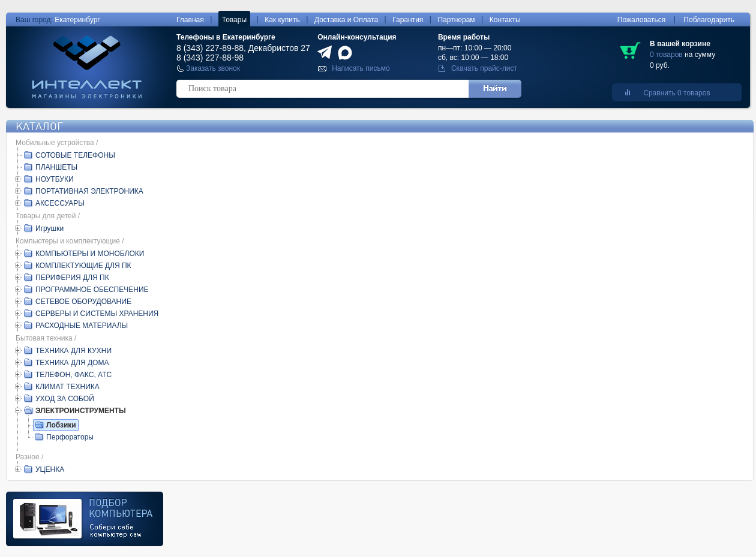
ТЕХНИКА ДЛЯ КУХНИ (73, 351)
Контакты (505, 20)
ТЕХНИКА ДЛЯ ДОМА (72, 363)
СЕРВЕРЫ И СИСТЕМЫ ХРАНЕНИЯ (97, 314)
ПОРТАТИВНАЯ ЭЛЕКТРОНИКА (89, 191)
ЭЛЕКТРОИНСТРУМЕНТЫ (81, 411)
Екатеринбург (77, 20)
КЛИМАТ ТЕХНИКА (67, 387)
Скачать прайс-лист (484, 68)
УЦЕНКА (50, 469)
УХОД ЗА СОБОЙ (65, 399)
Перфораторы (70, 437)
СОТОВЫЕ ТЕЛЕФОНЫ (75, 155)
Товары (234, 20)
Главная (190, 20)
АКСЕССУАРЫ (60, 203)
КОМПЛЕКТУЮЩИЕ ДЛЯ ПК (83, 266)
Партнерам (456, 20)
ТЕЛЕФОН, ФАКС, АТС (73, 375)
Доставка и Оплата (346, 20)
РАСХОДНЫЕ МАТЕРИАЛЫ (82, 326)
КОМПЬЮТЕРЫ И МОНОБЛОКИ (90, 254)
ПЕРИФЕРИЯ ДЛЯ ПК (72, 278)
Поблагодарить (709, 20)
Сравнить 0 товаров (676, 93)
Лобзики (61, 425)
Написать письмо (361, 68)
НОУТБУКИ (55, 179)
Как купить (282, 20)
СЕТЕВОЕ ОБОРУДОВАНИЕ (83, 302)
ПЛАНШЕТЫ (56, 167)
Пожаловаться (642, 20)
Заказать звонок (213, 68)
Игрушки (49, 228)
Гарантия (408, 20)
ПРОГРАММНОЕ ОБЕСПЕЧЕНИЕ (92, 290)
